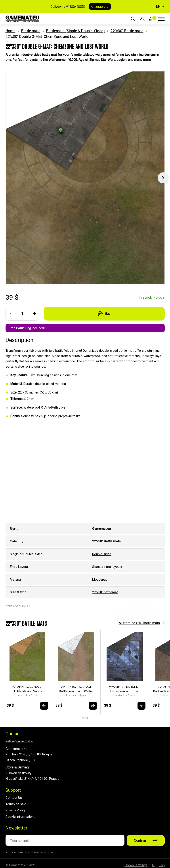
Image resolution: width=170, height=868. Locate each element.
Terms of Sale (16, 804)
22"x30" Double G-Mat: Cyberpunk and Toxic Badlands (125, 689)
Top (162, 865)
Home (11, 31)
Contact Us (14, 798)
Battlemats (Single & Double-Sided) (75, 31)
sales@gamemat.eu (20, 741)
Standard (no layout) (107, 567)
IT (153, 865)
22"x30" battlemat (105, 592)
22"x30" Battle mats (127, 31)
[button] (160, 7)
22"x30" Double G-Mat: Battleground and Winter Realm (76, 689)
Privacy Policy (15, 810)
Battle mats (31, 31)
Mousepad (100, 580)
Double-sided (102, 554)
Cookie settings (136, 865)
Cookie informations (20, 817)
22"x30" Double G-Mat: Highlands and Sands (28, 689)
